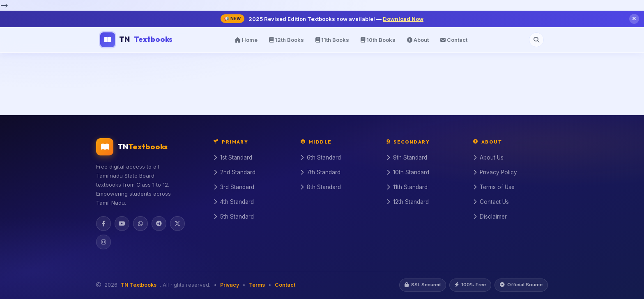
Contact (454, 40)
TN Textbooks (139, 285)
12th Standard (408, 202)
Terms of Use (494, 187)
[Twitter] (177, 224)
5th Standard (234, 217)
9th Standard (407, 157)
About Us (488, 157)
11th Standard (407, 187)
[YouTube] (122, 224)
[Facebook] (103, 224)
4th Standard (234, 202)
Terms (257, 285)
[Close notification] (634, 19)
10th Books (378, 40)
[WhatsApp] (140, 224)
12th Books (286, 40)
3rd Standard (234, 187)
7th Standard (320, 172)
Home (246, 40)
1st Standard (233, 157)
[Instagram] (103, 242)
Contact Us (491, 202)
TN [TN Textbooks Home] (136, 40)
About (418, 40)
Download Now (403, 19)
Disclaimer (490, 217)
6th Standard (321, 157)
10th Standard (408, 172)
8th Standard (321, 187)
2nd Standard (235, 172)
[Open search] (536, 40)
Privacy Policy (495, 172)
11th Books (332, 40)
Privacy (230, 285)
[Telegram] (159, 224)
